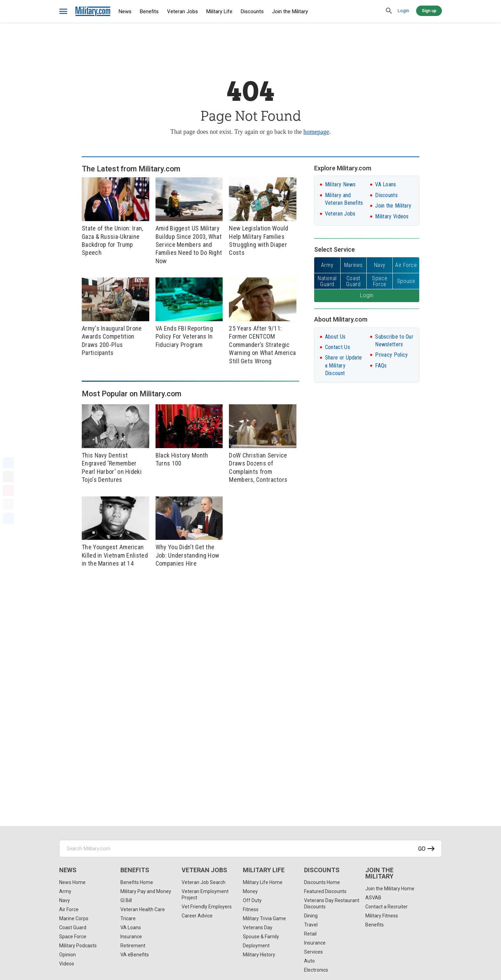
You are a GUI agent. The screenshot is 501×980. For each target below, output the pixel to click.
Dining (311, 916)
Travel (311, 925)
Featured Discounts (325, 891)
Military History (259, 955)
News (125, 11)
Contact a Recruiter (387, 907)
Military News (340, 184)
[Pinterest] (8, 491)
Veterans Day (258, 928)
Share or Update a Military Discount (344, 365)
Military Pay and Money (146, 891)
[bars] (63, 11)
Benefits (149, 11)
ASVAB (373, 898)
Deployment (256, 946)
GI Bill (126, 900)
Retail (310, 934)
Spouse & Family (261, 937)
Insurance (131, 937)
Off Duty (252, 900)
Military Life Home (263, 882)
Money (250, 891)
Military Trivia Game (264, 918)
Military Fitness (382, 916)
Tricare (128, 918)
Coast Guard (73, 928)
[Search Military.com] (250, 849)
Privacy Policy (391, 355)
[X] (8, 477)
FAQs (381, 366)
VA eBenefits (135, 955)
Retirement (133, 946)
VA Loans (385, 184)
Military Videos (392, 216)
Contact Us (337, 347)
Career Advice (197, 916)
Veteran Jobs (182, 11)
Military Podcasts (78, 946)
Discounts (252, 11)
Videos (67, 964)
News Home (72, 882)
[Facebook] (8, 463)
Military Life (219, 11)
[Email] (8, 504)
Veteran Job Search (204, 882)
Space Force (73, 937)
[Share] (8, 518)
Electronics (316, 970)
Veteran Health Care (143, 909)
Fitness (251, 909)
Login (403, 11)
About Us (335, 337)
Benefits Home (137, 882)
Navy (65, 900)
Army (65, 891)
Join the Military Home (390, 889)
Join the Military (290, 11)
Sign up (429, 11)
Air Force (69, 909)
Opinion (67, 955)
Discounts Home (322, 882)
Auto (309, 961)
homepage (316, 132)
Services (313, 952)
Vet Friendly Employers (207, 907)
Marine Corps (74, 918)
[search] (389, 11)
